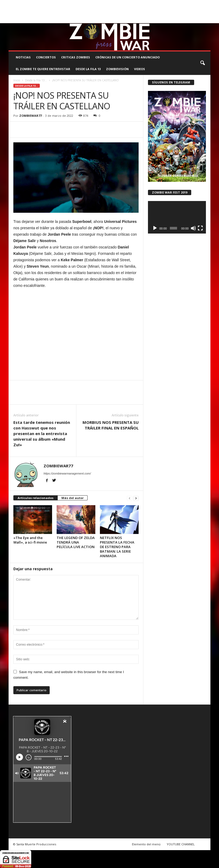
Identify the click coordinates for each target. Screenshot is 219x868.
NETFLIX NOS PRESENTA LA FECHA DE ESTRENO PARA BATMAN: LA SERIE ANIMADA (117, 547)
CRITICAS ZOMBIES (76, 57)
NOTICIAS (23, 57)
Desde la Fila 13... (36, 80)
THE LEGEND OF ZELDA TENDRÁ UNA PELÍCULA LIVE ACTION (76, 542)
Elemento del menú (146, 844)
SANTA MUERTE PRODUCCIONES (92, 4)
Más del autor (73, 498)
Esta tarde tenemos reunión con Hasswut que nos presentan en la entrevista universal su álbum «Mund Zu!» (42, 433)
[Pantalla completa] (200, 228)
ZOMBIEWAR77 (30, 116)
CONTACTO (198, 4)
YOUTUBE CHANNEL (181, 844)
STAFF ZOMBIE (175, 4)
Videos (140, 69)
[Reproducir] (155, 228)
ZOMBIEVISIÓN (117, 69)
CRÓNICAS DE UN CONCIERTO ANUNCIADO (128, 57)
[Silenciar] (193, 228)
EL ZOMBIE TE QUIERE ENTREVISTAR (43, 69)
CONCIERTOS (46, 57)
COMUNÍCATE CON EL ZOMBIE (140, 4)
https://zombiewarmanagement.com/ (67, 473)
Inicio (17, 80)
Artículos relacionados (36, 498)
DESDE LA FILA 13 (88, 69)
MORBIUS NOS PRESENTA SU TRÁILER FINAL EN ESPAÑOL (111, 425)
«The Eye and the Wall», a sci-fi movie (30, 540)
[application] (177, 217)
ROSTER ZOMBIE (20, 11)
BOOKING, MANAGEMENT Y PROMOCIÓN (37, 4)
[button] (202, 63)
